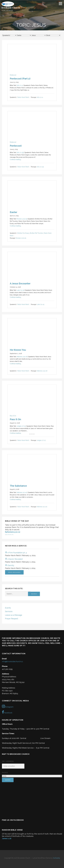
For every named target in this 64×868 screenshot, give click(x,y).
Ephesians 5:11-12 (13, 532)
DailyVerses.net (9, 534)
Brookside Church (11, 8)
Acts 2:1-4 (20, 85)
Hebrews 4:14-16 (22, 357)
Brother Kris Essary (23, 233)
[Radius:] (32, 776)
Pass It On (13, 416)
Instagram (8, 706)
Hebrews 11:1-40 (22, 492)
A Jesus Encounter (20, 283)
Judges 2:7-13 (21, 426)
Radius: (5, 773)
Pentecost (13, 75)
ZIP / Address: (8, 761)
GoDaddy (56, 858)
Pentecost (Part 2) (20, 79)
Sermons (9, 611)
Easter (14, 212)
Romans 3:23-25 (22, 219)
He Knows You (18, 350)
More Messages (14, 572)
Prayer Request (12, 619)
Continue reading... (16, 160)
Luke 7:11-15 (20, 290)
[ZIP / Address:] (13, 766)
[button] (61, 4)
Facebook (7, 712)
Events (8, 608)
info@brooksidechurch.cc (12, 661)
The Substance (18, 486)
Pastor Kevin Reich (23, 97)
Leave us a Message (14, 615)
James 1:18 (7, 838)
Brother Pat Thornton (37, 233)
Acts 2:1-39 (20, 153)
